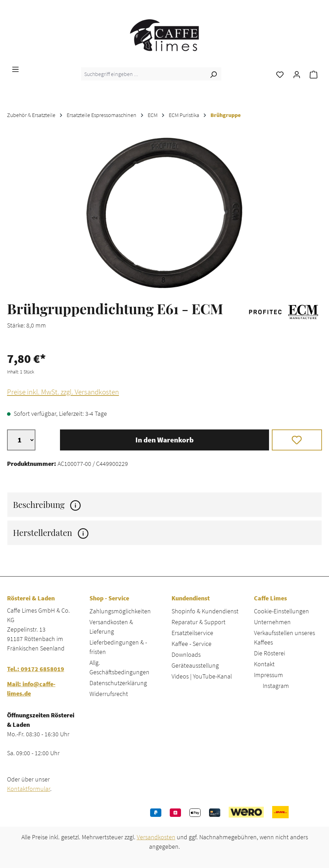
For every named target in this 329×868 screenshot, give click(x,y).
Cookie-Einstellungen (281, 611)
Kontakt (264, 664)
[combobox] (143, 74)
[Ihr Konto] (297, 74)
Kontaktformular (29, 789)
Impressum (268, 675)
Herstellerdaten (51, 533)
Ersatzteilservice (192, 633)
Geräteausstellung (195, 665)
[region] (164, 213)
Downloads (186, 655)
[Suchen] (213, 74)
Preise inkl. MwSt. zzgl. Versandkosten (63, 392)
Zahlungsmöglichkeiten (120, 611)
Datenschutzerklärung (118, 683)
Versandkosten (156, 837)
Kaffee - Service (192, 644)
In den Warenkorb (164, 440)
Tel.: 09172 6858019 (36, 669)
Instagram (276, 686)
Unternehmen (272, 622)
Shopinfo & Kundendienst (205, 611)
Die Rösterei (270, 653)
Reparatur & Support (199, 622)
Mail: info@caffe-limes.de (31, 689)
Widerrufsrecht (109, 694)
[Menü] (15, 69)
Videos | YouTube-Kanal (202, 676)
